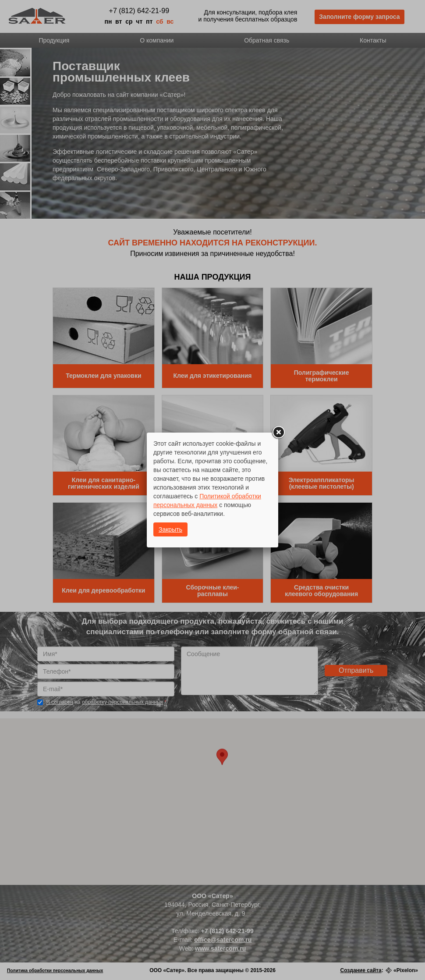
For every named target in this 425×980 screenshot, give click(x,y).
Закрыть (170, 529)
